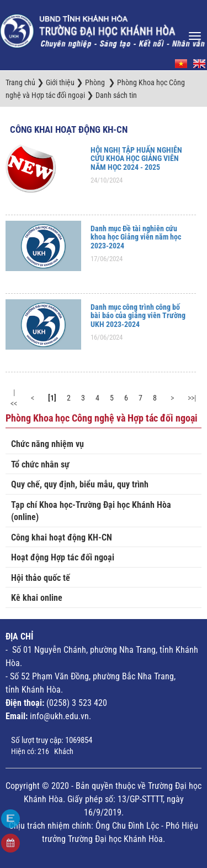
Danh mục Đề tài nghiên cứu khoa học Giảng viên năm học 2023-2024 (136, 237)
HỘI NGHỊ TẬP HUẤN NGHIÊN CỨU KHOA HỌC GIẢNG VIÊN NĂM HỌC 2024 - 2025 (136, 158)
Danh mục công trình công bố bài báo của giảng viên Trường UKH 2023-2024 (138, 316)
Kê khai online (37, 598)
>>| (192, 398)
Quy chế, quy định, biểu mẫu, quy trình (80, 484)
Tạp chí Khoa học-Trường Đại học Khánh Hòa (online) (91, 511)
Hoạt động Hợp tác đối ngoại (63, 557)
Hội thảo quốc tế (41, 578)
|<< (14, 398)
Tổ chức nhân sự (40, 464)
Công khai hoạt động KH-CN (69, 129)
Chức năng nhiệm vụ (47, 444)
